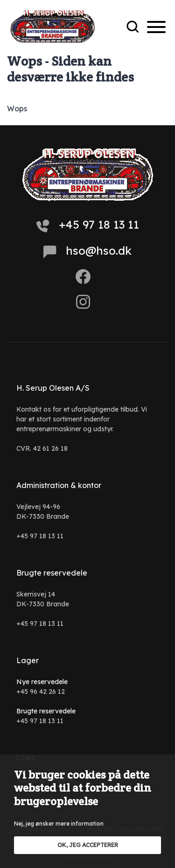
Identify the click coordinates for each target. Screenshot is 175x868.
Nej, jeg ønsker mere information (59, 824)
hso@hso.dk (87, 251)
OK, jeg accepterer (88, 845)
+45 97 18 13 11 (88, 225)
